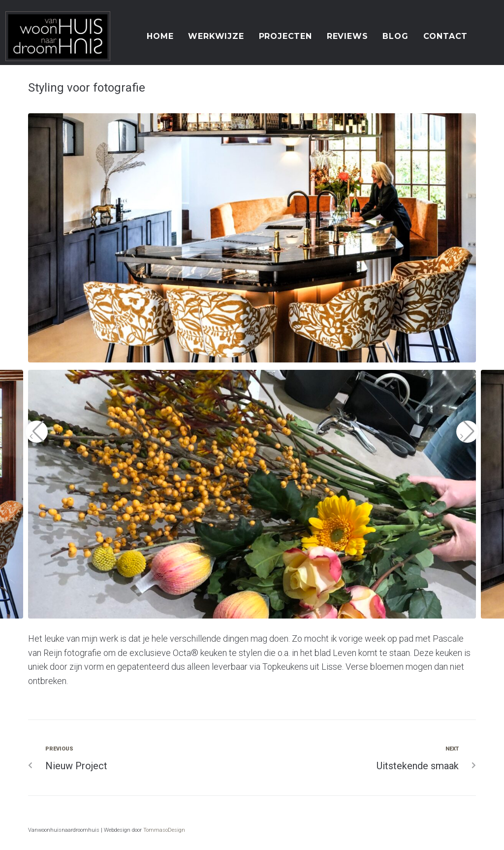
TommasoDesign (164, 830)
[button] (37, 432)
